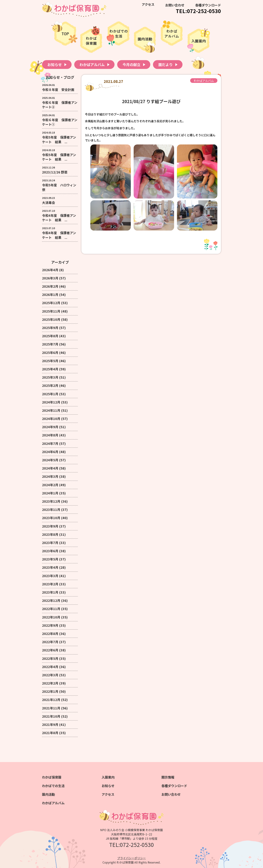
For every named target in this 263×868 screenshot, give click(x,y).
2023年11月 (51, 509)
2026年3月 (50, 278)
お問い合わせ (175, 5)
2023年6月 (50, 551)
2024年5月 (50, 460)
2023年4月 (50, 567)
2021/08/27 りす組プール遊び (151, 101)
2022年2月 (50, 683)
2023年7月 (50, 543)
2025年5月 (50, 361)
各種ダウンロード (208, 5)
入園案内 (108, 777)
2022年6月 (50, 650)
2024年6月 (50, 452)
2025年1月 (50, 394)
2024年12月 (51, 402)
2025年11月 (51, 311)
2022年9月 (50, 625)
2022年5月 (50, 658)
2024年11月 (51, 410)
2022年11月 (51, 609)
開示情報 (168, 777)
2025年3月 (50, 377)
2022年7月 (50, 642)
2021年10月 (51, 716)
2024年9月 (50, 427)
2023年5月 (50, 559)
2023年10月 (51, 518)
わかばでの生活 (53, 786)
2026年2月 (50, 286)
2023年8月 (50, 534)
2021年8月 (50, 733)
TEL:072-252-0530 (198, 11)
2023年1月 (50, 592)
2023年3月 (50, 576)
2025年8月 (50, 336)
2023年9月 (50, 526)
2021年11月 (51, 708)
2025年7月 (50, 344)
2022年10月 (51, 617)
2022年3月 (50, 675)
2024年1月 (50, 493)
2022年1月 (50, 691)
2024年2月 (50, 485)
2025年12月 (51, 303)
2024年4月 (50, 468)
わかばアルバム (92, 65)
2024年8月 (50, 435)
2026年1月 (50, 294)
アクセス (148, 4)
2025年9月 (50, 328)
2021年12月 (51, 700)
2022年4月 (50, 667)
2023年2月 (50, 584)
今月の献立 (131, 65)
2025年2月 (50, 385)
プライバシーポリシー (131, 858)
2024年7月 (50, 443)
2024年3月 (50, 476)
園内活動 (48, 794)
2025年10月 (51, 319)
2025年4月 (50, 369)
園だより (165, 65)
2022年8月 (50, 634)
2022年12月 (51, 600)
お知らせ (55, 65)
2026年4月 (50, 270)
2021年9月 (50, 724)
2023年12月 (51, 501)
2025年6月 (50, 352)
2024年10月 (51, 419)
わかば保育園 (52, 777)
